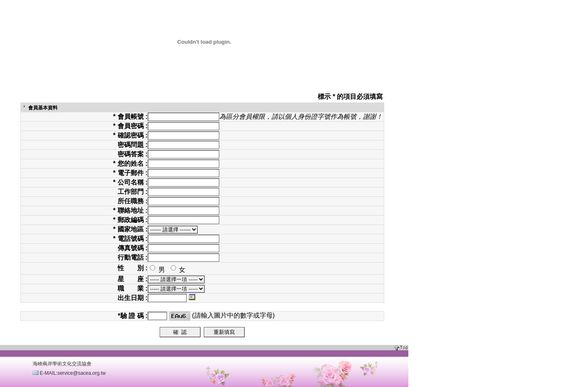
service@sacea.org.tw (82, 373)
